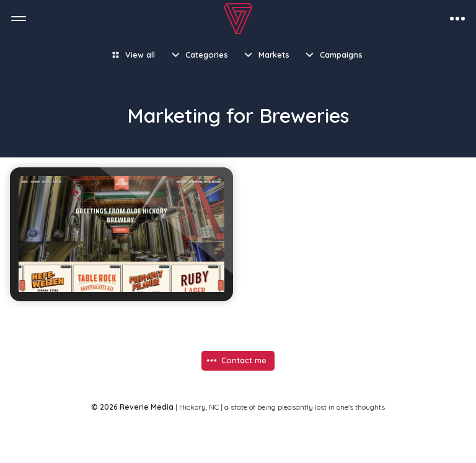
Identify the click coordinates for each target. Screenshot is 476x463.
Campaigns (341, 55)
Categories (207, 55)
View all (140, 55)
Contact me (244, 360)
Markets (274, 55)
